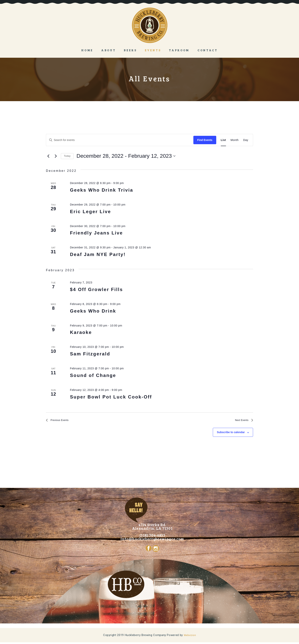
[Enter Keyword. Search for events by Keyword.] (120, 140)
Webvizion (190, 637)
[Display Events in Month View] (235, 140)
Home (87, 50)
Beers (130, 50)
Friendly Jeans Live (96, 233)
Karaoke (81, 332)
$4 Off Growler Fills (96, 289)
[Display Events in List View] (223, 140)
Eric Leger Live (90, 212)
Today (67, 156)
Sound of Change (93, 375)
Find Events (205, 140)
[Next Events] (56, 156)
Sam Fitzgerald (90, 354)
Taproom (179, 50)
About (109, 50)
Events (153, 50)
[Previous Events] (48, 156)
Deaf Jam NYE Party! (98, 254)
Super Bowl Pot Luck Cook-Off (111, 397)
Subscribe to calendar (231, 434)
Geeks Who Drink (93, 311)
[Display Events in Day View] (246, 140)
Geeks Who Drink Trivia (102, 190)
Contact (208, 50)
